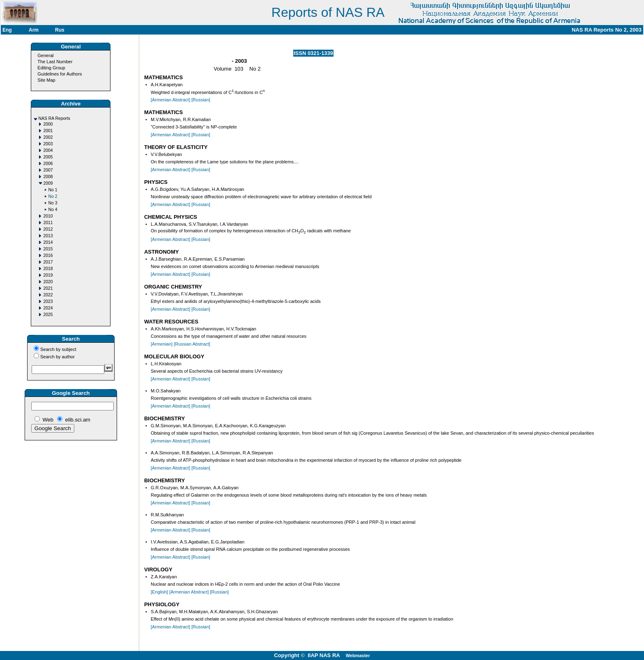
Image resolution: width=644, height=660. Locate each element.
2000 (48, 124)
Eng (7, 30)
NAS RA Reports (54, 118)
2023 (48, 301)
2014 (48, 242)
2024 (48, 308)
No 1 (53, 190)
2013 (48, 236)
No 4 (53, 210)
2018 (48, 269)
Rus (60, 30)
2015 (48, 249)
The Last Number (55, 62)
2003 (48, 144)
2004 (48, 150)
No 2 (53, 196)
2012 (48, 229)
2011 (48, 223)
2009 (48, 183)
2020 (48, 282)
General (45, 55)
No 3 (53, 203)
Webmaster (358, 655)
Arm (34, 30)
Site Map (46, 80)
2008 (48, 177)
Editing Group (51, 68)
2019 (48, 275)
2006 (48, 164)
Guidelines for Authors (60, 74)
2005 (48, 157)
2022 (48, 295)
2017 (48, 262)
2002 (48, 137)
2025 (48, 315)
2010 (48, 216)
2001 (48, 131)
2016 (48, 256)
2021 (48, 288)
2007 (48, 170)
